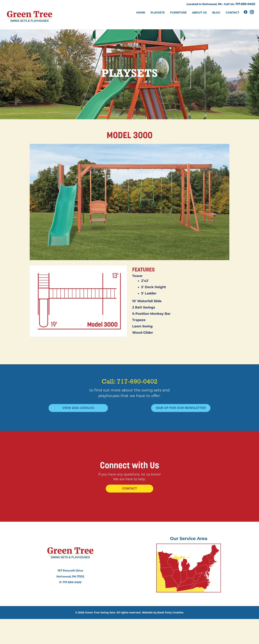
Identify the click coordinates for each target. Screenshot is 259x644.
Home (141, 13)
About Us (199, 13)
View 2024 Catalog (78, 412)
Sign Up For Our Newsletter (181, 412)
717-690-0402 (244, 6)
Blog (216, 13)
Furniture (178, 13)
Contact (232, 13)
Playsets (158, 13)
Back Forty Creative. (171, 638)
